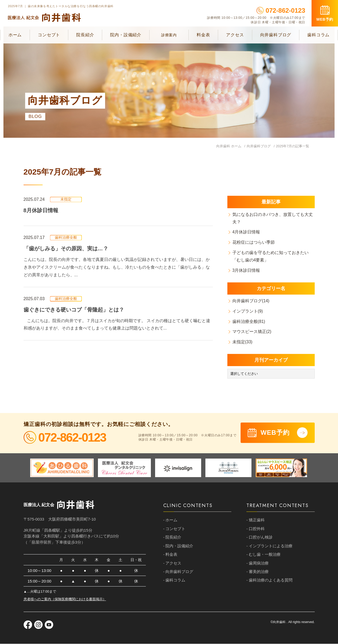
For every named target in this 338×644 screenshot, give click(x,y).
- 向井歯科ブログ (178, 573)
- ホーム (170, 521)
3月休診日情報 (247, 271)
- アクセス (172, 564)
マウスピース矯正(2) (252, 332)
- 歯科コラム (174, 582)
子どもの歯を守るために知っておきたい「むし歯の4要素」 (271, 256)
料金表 (203, 35)
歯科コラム (318, 35)
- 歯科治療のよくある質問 (269, 582)
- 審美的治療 (258, 573)
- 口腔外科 (256, 529)
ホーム (15, 35)
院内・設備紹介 (126, 35)
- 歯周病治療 (258, 564)
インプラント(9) (248, 311)
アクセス (235, 35)
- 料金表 (170, 556)
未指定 (66, 199)
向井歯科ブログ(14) (251, 301)
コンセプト (49, 35)
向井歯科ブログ (276, 35)
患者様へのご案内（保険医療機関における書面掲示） (65, 599)
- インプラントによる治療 (269, 547)
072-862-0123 (281, 10)
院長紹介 (85, 35)
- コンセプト (174, 529)
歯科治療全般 (66, 238)
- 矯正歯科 (256, 521)
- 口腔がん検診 (260, 538)
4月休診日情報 (247, 232)
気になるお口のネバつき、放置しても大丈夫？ (273, 218)
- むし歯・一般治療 (263, 556)
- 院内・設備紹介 (178, 547)
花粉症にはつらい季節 (254, 243)
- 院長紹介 (172, 538)
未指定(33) (243, 342)
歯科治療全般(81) (249, 322)
